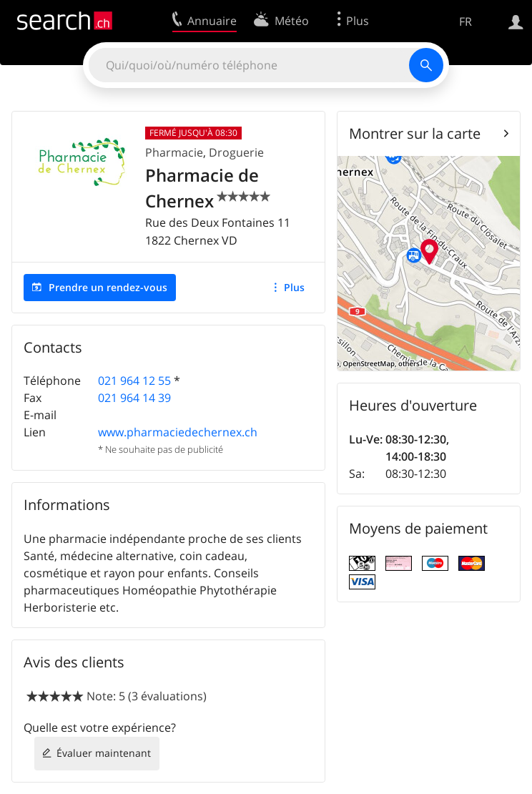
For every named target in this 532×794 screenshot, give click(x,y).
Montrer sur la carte (415, 133)
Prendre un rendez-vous (108, 287)
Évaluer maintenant (104, 753)
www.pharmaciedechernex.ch (178, 432)
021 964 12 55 (134, 381)
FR (465, 21)
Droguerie (236, 152)
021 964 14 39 (134, 398)
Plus (294, 287)
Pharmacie (174, 152)
